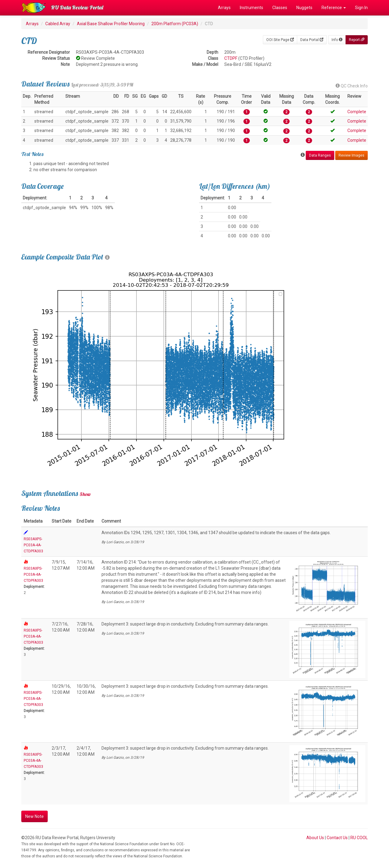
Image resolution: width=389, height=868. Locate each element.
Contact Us (337, 838)
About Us (315, 838)
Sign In (361, 8)
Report (357, 40)
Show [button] (85, 494)
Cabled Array (58, 24)
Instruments (251, 8)
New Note (34, 816)
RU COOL (359, 838)
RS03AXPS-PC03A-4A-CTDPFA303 (33, 545)
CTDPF (231, 58)
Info (337, 40)
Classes (280, 8)
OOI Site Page (280, 40)
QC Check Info (352, 86)
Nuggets (304, 8)
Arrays (224, 8)
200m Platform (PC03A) (175, 24)
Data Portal (312, 40)
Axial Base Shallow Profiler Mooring (111, 24)
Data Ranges (320, 155)
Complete (357, 112)
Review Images (351, 155)
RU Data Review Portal (77, 7)
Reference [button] (334, 8)
